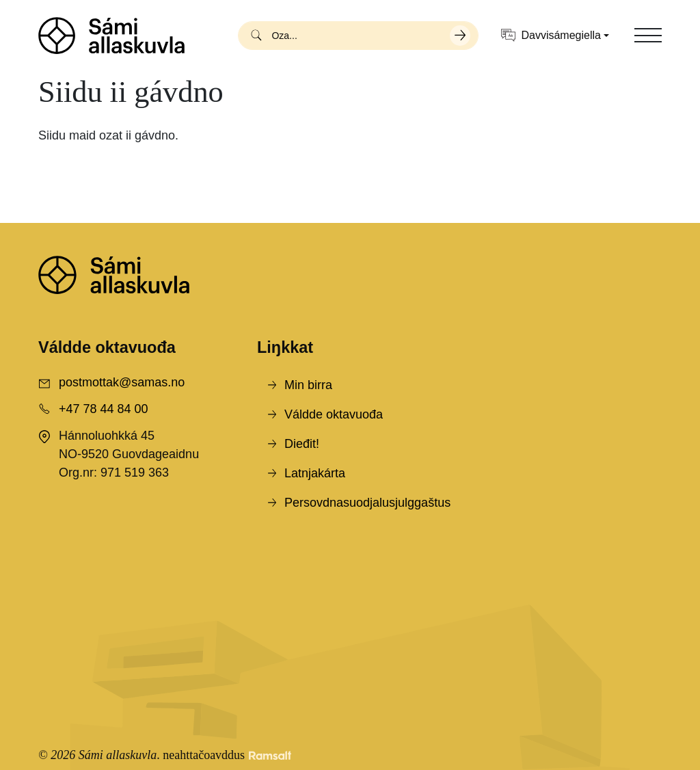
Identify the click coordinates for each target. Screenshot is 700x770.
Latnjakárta (315, 473)
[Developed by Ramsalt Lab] (270, 755)
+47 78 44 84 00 (104, 409)
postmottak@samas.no (122, 382)
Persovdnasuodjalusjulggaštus (367, 503)
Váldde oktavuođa (334, 414)
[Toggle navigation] (648, 36)
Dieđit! (302, 444)
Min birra (308, 385)
